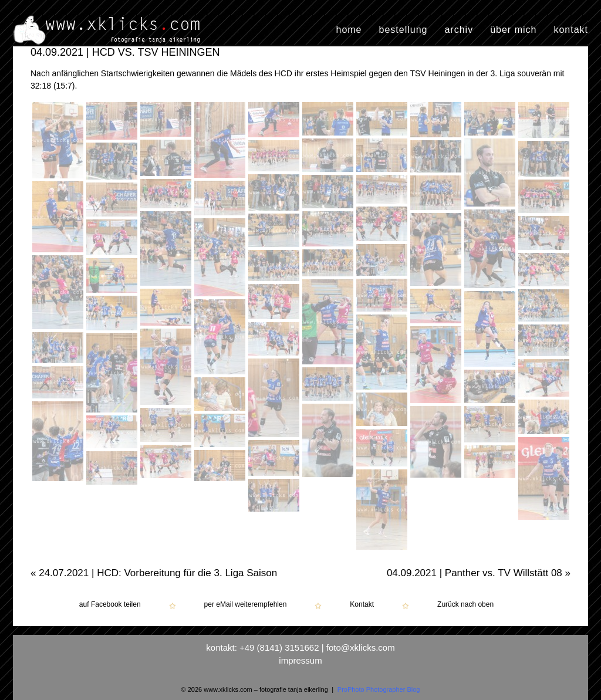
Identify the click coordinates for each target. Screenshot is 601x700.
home (349, 30)
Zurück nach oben (465, 605)
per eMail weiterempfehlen (246, 605)
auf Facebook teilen (110, 605)
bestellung (404, 30)
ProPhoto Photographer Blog (379, 689)
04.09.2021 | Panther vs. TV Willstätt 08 (479, 573)
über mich (513, 30)
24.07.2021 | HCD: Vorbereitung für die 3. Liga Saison (154, 573)
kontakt (571, 30)
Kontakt (362, 605)
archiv (459, 30)
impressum (300, 660)
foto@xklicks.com (361, 647)
